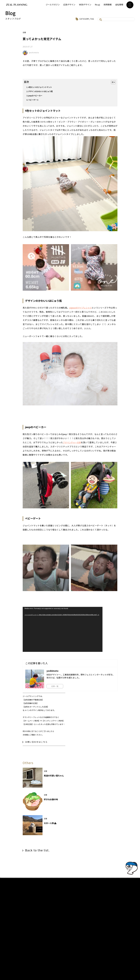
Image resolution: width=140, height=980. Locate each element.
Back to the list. (38, 850)
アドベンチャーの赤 (72, 442)
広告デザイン (69, 5)
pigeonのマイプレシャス (81, 308)
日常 (24, 32)
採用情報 (108, 5)
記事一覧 (55, 686)
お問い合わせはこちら (36, 742)
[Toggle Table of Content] (112, 82)
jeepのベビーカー (36, 96)
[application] (63, 629)
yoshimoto (34, 52)
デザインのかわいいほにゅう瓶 (41, 91)
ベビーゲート (34, 100)
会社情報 (119, 5)
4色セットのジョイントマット (41, 87)
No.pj (97, 5)
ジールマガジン (53, 5)
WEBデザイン (85, 5)
